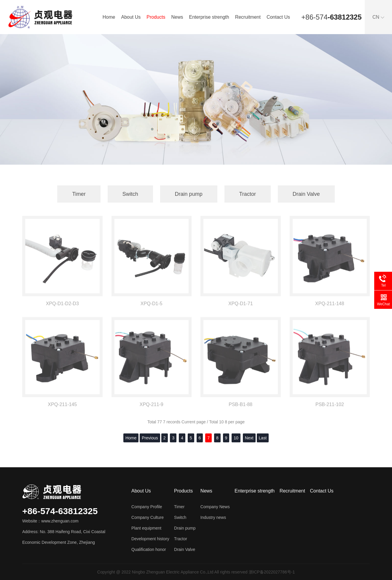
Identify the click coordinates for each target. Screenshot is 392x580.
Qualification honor (149, 549)
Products (156, 17)
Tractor (248, 194)
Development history (150, 539)
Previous (150, 438)
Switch (130, 194)
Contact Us (278, 17)
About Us (131, 17)
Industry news (213, 517)
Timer (79, 194)
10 (236, 438)
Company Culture (148, 517)
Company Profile (147, 507)
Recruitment (248, 17)
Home (109, 17)
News (177, 17)
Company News (215, 507)
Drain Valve (306, 194)
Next (249, 438)
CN (378, 17)
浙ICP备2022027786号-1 (272, 572)
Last (263, 438)
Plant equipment (146, 528)
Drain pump (189, 194)
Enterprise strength (209, 17)
